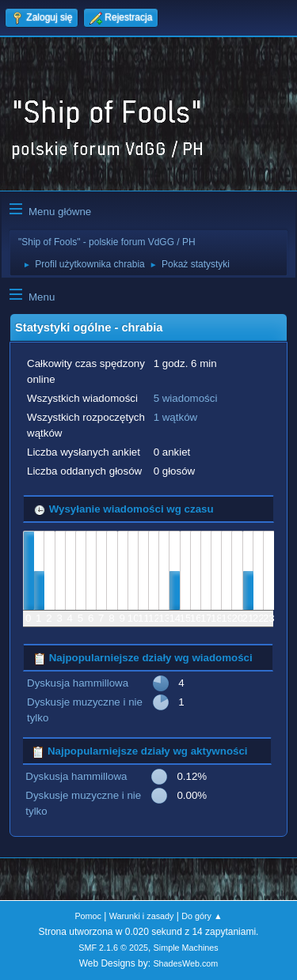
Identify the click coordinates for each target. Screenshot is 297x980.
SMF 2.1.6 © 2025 (113, 948)
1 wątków (176, 417)
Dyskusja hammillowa (78, 683)
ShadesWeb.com (185, 963)
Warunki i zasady (142, 916)
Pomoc (88, 916)
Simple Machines (186, 948)
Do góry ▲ (202, 916)
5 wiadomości (186, 398)
